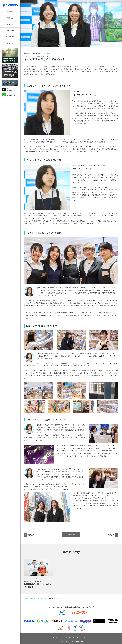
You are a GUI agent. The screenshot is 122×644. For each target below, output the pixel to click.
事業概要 (10, 18)
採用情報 (10, 43)
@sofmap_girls (64, 469)
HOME (26, 599)
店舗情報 (10, 24)
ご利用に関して (55, 638)
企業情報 (10, 12)
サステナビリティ (10, 37)
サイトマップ (88, 638)
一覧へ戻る (71, 535)
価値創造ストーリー (36, 599)
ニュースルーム (10, 31)
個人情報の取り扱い (72, 638)
